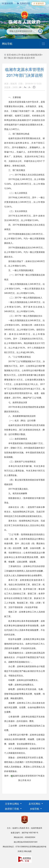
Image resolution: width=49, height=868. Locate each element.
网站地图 (28, 851)
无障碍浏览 (24, 3)
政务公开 (16, 55)
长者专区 (39, 4)
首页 (9, 55)
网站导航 (7, 44)
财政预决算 (36, 55)
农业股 (20, 58)
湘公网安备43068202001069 (25, 842)
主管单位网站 (12, 804)
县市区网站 (35, 804)
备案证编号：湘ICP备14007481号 (24, 833)
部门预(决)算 (10, 58)
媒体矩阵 (7, 3)
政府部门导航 (12, 809)
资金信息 (26, 55)
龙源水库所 (30, 58)
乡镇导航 (35, 809)
